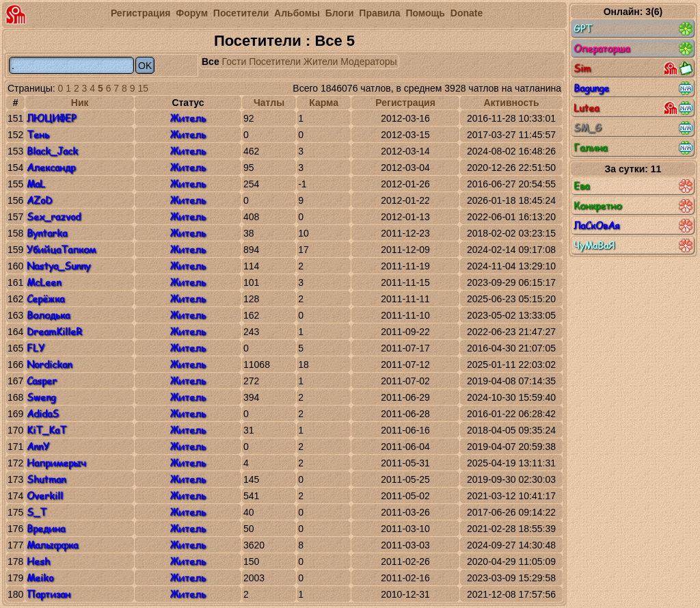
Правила (379, 13)
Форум (192, 13)
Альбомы (297, 13)
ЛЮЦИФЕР (51, 118)
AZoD (39, 200)
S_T (37, 512)
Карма (324, 103)
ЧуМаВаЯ (633, 246)
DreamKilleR (54, 331)
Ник (80, 103)
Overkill (45, 495)
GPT (633, 29)
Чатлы (269, 103)
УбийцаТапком (61, 249)
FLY (36, 348)
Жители (321, 62)
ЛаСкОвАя (633, 226)
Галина (633, 148)
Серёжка (45, 299)
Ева (633, 186)
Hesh (38, 561)
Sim (633, 68)
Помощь (425, 13)
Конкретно (633, 206)
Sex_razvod (54, 216)
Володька (48, 315)
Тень (38, 134)
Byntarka (47, 233)
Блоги (340, 13)
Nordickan (49, 364)
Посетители (241, 13)
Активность (511, 103)
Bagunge (633, 88)
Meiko (40, 578)
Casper (42, 381)
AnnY (38, 446)
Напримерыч (56, 463)
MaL (36, 184)
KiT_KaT (46, 430)
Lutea (633, 108)
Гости (234, 62)
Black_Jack (52, 151)
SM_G (633, 128)
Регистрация (141, 13)
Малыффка (52, 545)
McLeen (44, 282)
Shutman (46, 479)
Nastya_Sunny (58, 266)
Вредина (46, 528)
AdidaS (43, 413)
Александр (51, 167)
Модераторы (368, 62)
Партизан (49, 594)
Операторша (633, 49)
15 (143, 88)
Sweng (41, 397)
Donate (467, 13)
